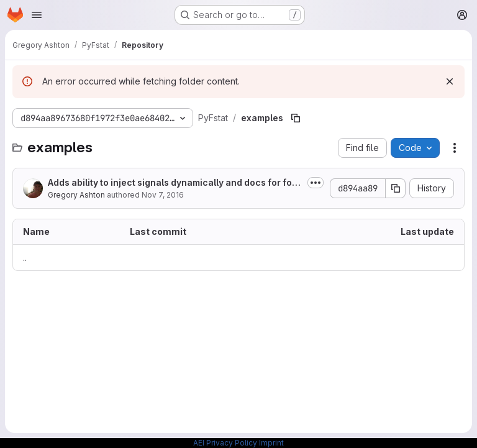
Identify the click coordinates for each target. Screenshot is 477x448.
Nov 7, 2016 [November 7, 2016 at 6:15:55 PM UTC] (163, 195)
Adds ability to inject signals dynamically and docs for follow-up (175, 183)
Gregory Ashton (76, 195)
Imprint (271, 443)
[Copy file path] (296, 118)
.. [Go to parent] (25, 258)
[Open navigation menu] (37, 15)
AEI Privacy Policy (225, 443)
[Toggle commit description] (316, 183)
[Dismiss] (450, 81)
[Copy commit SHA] (396, 188)
